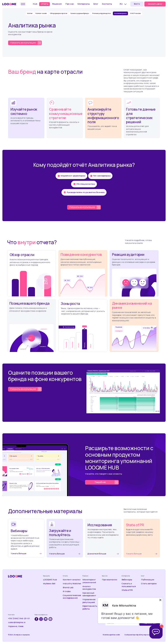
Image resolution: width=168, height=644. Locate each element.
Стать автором (149, 584)
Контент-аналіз (41, 13)
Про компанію (109, 580)
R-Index (67, 591)
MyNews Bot (49, 584)
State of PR (127, 590)
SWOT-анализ (135, 13)
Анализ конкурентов (89, 588)
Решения (57, 4)
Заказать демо (155, 4)
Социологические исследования (72, 597)
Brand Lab (68, 588)
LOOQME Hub (50, 580)
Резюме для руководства (102, 13)
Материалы (84, 4)
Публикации (148, 580)
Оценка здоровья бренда (80, 13)
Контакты (107, 4)
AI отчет (30, 13)
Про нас (70, 4)
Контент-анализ (72, 580)
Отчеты (45, 4)
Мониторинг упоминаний (89, 581)
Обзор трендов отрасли (59, 13)
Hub (35, 4)
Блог (96, 4)
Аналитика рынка (120, 13)
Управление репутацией (89, 601)
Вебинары (127, 580)
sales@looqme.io (17, 622)
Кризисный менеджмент (89, 594)
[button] (124, 4)
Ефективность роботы (90, 607)
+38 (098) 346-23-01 (19, 618)
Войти (137, 4)
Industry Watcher (72, 584)
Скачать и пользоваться (129, 585)
